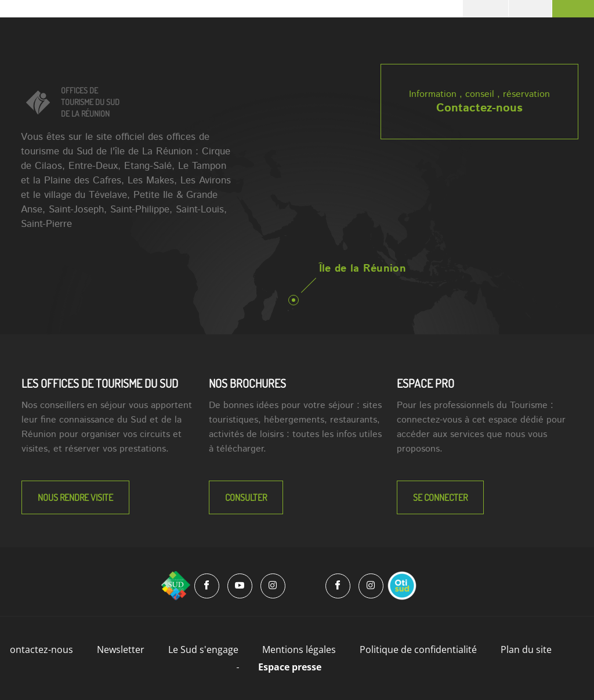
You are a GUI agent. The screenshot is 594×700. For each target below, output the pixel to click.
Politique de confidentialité (418, 650)
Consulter (246, 497)
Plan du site (526, 650)
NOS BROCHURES (247, 383)
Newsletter (121, 650)
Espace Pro (425, 383)
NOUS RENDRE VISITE (75, 497)
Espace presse (290, 667)
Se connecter (440, 497)
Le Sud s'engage (203, 650)
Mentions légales (299, 650)
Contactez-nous (479, 108)
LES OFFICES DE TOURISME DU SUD (100, 383)
